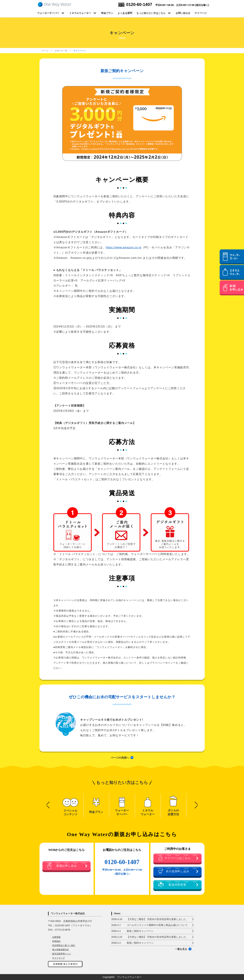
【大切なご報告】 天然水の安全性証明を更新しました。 (150, 919)
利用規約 (56, 941)
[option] (71, 806)
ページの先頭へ (120, 758)
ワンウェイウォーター (129, 977)
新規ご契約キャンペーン (132, 931)
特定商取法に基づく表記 (64, 945)
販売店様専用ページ (62, 954)
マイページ (201, 13)
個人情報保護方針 (61, 950)
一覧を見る (181, 949)
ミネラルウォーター (80, 13)
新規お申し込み (62, 866)
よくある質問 (125, 13)
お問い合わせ (183, 13)
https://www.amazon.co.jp (123, 247)
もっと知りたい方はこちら (151, 13)
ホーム (45, 51)
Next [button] (196, 803)
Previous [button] (48, 803)
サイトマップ (58, 958)
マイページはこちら (174, 858)
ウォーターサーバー (48, 13)
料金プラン (107, 13)
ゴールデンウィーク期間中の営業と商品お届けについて (149, 925)
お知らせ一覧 (61, 51)
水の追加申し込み (174, 871)
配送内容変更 (172, 885)
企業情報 (56, 937)
